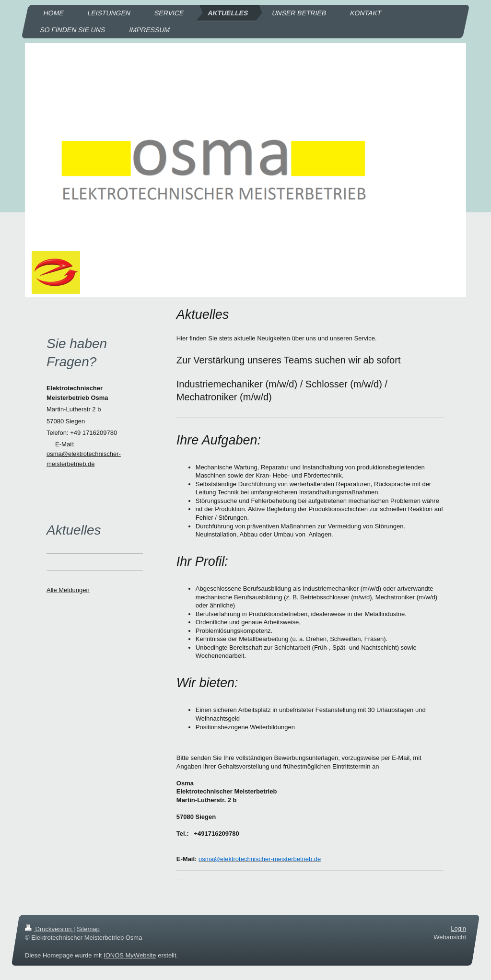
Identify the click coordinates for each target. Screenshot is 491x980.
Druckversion (49, 929)
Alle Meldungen (68, 590)
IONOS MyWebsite (130, 955)
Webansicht (450, 938)
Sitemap (88, 929)
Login (458, 928)
